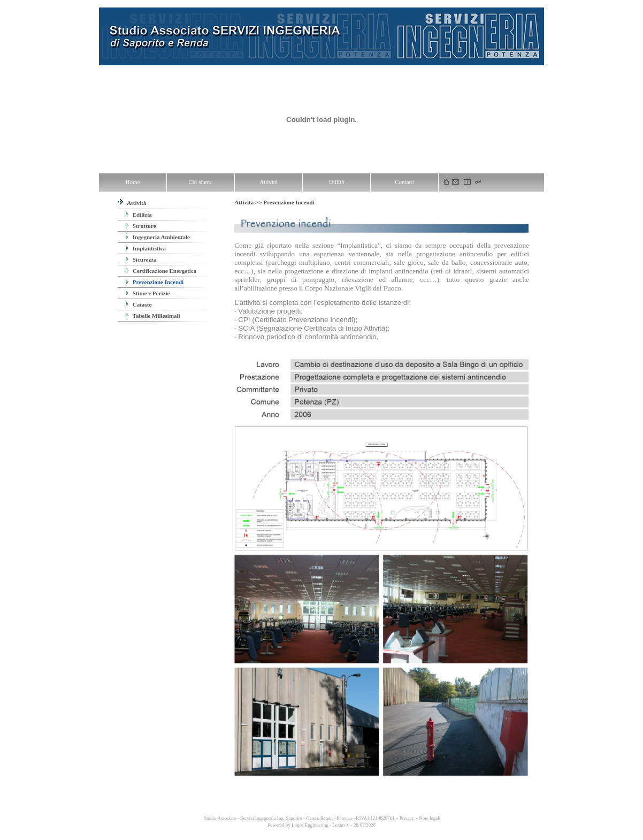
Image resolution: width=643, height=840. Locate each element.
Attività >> (249, 202)
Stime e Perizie (148, 293)
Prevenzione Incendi (155, 282)
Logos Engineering (310, 825)
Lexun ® (341, 825)
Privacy (407, 818)
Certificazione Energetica (161, 271)
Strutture (141, 226)
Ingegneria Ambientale (158, 237)
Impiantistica (146, 248)
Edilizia (139, 215)
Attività (132, 203)
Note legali (430, 818)
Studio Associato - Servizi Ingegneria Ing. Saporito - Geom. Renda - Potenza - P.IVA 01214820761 (299, 818)
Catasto (139, 304)
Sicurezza (141, 259)
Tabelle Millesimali (153, 316)
